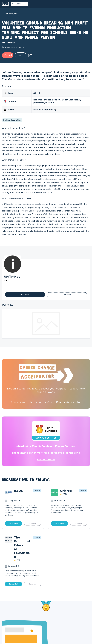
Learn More (14, 569)
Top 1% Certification (54, 620)
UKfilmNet (12, 277)
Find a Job (28, 616)
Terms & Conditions (9, 636)
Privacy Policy (22, 636)
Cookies (32, 636)
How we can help (53, 612)
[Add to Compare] (67, 295)
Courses (27, 620)
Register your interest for (27, 402)
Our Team (72, 616)
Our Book (72, 620)
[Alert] (25, 295)
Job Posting (51, 616)
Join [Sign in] (26, 612)
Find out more (46, 460)
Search (17, 4)
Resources (28, 624)
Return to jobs (10, 14)
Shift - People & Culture (56, 624)
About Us (72, 612)
